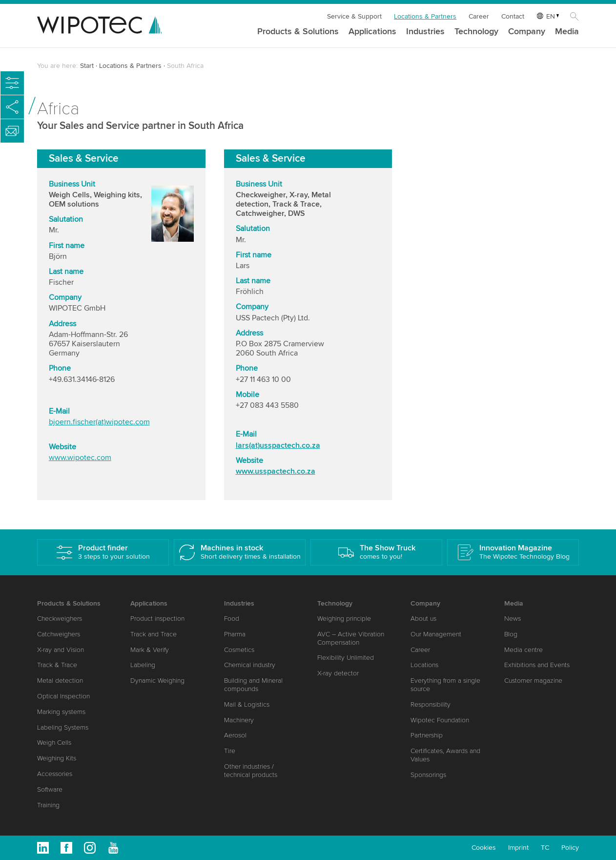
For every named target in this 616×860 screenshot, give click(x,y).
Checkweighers (60, 619)
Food (232, 619)
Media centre (524, 650)
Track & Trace (57, 665)
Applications (372, 32)
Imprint (518, 848)
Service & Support (354, 16)
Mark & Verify (150, 650)
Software (50, 789)
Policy (570, 848)
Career (479, 16)
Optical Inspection (63, 696)
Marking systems (61, 712)
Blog (511, 634)
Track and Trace (154, 634)
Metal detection (60, 681)
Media (567, 32)
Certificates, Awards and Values (445, 755)
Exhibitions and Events (537, 665)
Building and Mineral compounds (253, 685)
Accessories (55, 774)
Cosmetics (239, 650)
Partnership (427, 735)
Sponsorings (428, 775)
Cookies (484, 848)
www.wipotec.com (80, 458)
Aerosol (235, 735)
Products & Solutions (298, 32)
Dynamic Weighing (157, 681)
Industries (425, 32)
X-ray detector (338, 673)
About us (423, 619)
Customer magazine (533, 681)
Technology (476, 32)
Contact (513, 16)
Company (527, 32)
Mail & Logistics (247, 704)
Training (48, 805)
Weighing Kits (57, 758)
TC (545, 848)
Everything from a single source (445, 685)
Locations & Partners (425, 16)
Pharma (235, 634)
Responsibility (431, 704)
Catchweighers (59, 634)
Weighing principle (344, 619)
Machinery (239, 720)
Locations (424, 665)
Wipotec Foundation (440, 720)
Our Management (436, 634)
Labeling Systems (63, 727)
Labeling (143, 665)
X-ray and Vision (61, 650)
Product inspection (157, 619)
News (513, 619)
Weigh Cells (54, 743)
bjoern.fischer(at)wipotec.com (99, 423)
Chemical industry (250, 665)
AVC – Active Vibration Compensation (351, 638)
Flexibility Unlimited (346, 658)
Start (87, 66)
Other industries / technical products (251, 771)
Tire (230, 751)
